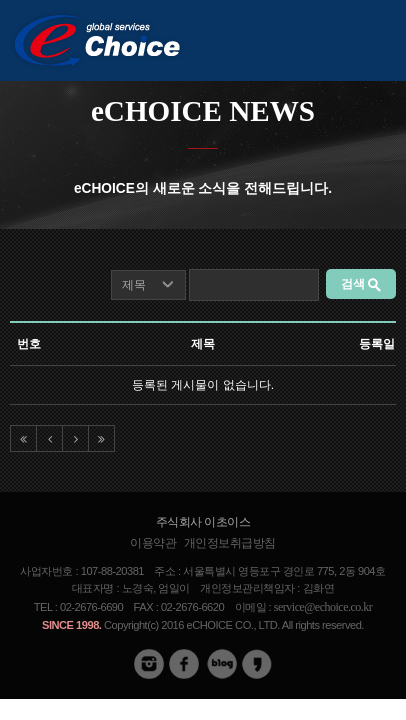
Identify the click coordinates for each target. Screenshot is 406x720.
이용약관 (153, 543)
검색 (361, 284)
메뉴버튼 (381, 37)
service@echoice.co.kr (323, 607)
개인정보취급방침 (230, 543)
